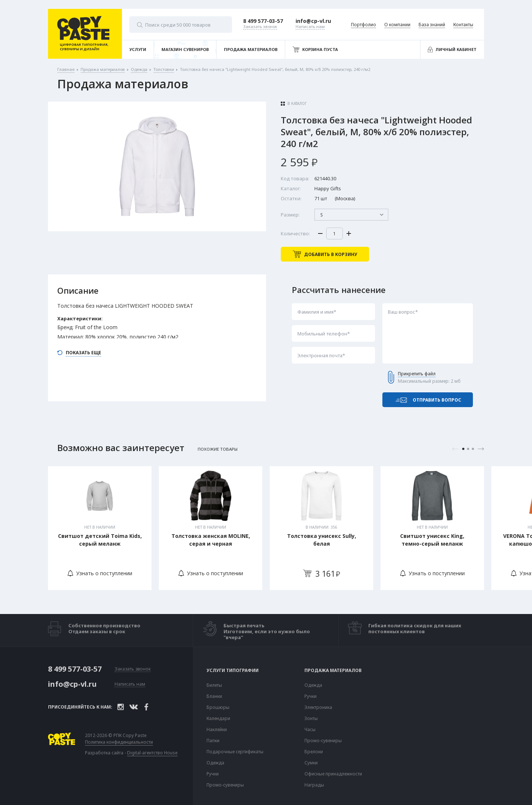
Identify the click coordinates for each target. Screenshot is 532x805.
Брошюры (218, 707)
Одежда (215, 763)
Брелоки (314, 752)
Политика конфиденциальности (119, 742)
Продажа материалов (333, 671)
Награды (314, 785)
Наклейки (217, 730)
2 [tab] (468, 449)
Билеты (214, 685)
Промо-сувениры (225, 785)
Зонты (311, 719)
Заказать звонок (133, 669)
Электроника (318, 707)
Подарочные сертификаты (235, 752)
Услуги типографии (233, 671)
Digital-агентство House (152, 753)
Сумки (311, 763)
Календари (218, 719)
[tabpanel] (100, 528)
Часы (310, 730)
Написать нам (130, 684)
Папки (213, 741)
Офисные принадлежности (333, 774)
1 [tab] (463, 449)
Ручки (213, 774)
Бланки (214, 696)
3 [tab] (473, 449)
